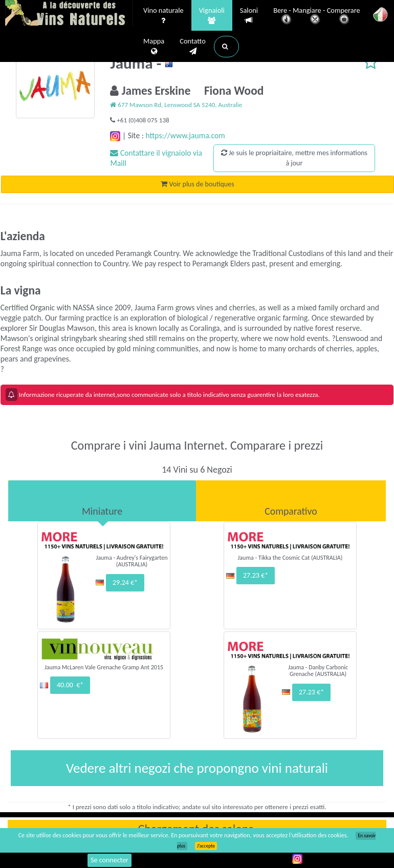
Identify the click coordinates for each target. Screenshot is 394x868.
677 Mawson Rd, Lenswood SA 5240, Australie (176, 105)
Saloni (249, 16)
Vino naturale (163, 16)
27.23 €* (256, 575)
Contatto (193, 47)
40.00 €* (70, 685)
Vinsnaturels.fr (69, 14)
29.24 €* (125, 583)
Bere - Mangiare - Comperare (317, 17)
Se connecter (110, 860)
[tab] (102, 501)
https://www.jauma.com (185, 135)
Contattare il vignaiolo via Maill (156, 158)
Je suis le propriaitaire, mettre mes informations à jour (294, 158)
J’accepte (206, 846)
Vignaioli (212, 16)
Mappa (154, 47)
